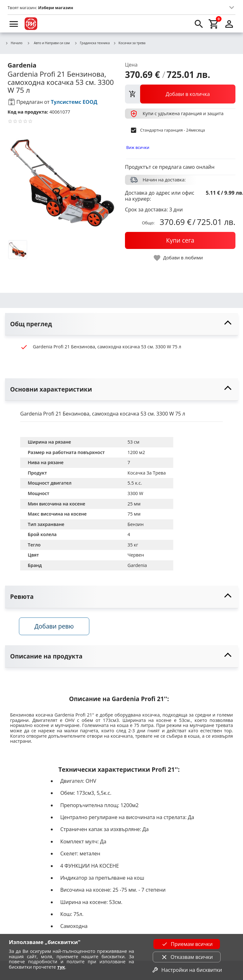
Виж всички (138, 147)
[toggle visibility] (121, 324)
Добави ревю (55, 627)
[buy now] (180, 240)
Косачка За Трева (147, 473)
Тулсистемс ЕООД (74, 102)
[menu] (14, 24)
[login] (229, 24)
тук (61, 967)
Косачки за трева (129, 43)
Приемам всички (187, 944)
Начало (14, 43)
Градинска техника (92, 43)
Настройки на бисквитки (187, 970)
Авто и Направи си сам (48, 43)
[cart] (214, 24)
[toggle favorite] (179, 258)
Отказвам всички (187, 957)
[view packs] (180, 94)
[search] (199, 24)
